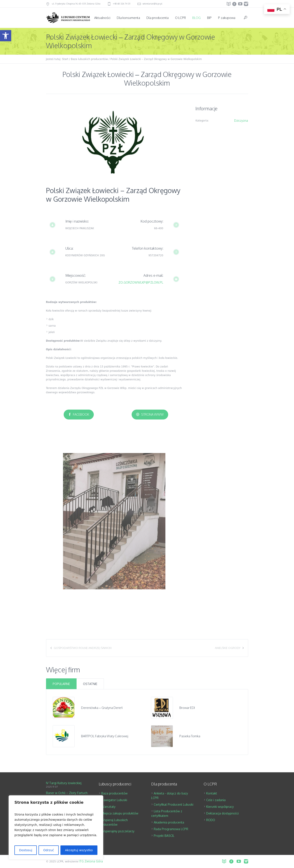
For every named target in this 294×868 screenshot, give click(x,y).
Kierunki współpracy (220, 807)
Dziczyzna (241, 121)
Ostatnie (90, 684)
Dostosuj (26, 850)
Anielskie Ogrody (228, 648)
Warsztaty (108, 807)
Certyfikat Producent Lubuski (174, 804)
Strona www (152, 414)
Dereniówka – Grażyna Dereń (102, 708)
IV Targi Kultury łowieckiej (64, 783)
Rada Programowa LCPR (171, 829)
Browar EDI (187, 708)
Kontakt (212, 793)
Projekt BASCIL (164, 836)
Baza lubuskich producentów (89, 59)
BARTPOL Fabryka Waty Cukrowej (105, 736)
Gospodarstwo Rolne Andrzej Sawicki (83, 648)
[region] (56, 827)
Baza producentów (114, 793)
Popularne (61, 684)
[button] (6, 36)
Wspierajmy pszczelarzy (118, 831)
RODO (211, 820)
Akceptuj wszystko (79, 850)
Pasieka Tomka (190, 736)
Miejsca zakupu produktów (120, 813)
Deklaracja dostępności (222, 813)
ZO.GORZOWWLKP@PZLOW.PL (141, 282)
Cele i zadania (216, 800)
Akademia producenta (169, 822)
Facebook (81, 414)
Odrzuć (49, 850)
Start (65, 59)
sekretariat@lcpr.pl (152, 4)
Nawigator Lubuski (114, 800)
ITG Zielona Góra (91, 861)
